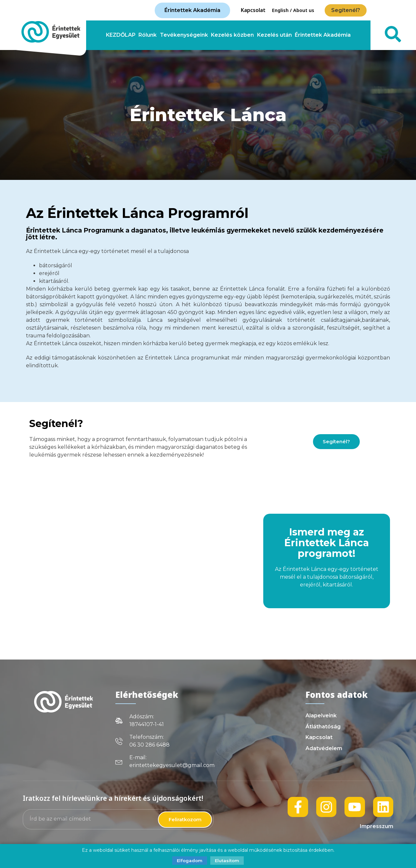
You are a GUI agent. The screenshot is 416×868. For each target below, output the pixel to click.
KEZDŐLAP (121, 35)
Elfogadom (190, 861)
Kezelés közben (232, 35)
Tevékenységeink (184, 35)
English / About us (293, 10)
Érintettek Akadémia (323, 35)
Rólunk (148, 35)
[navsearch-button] (389, 35)
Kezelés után (274, 35)
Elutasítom (227, 861)
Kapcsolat (253, 10)
